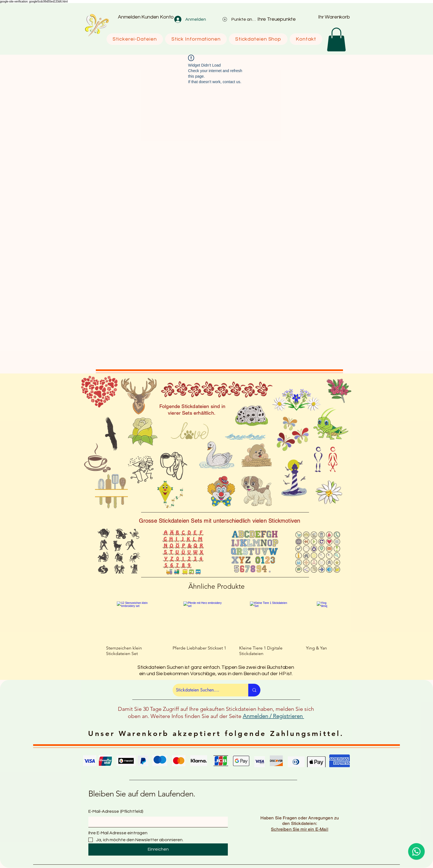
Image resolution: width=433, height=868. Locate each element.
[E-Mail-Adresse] (156, 822)
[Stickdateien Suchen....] (206, 690)
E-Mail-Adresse (116, 811)
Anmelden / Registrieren (273, 716)
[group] (216, 629)
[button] (336, 40)
